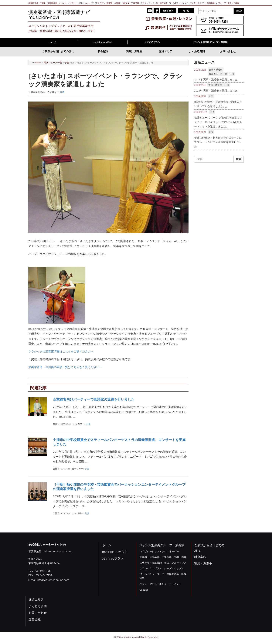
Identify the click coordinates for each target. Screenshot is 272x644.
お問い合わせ (228, 51)
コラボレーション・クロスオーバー (159, 551)
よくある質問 (197, 51)
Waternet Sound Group (58, 551)
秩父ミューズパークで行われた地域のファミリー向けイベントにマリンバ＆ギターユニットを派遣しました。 (218, 122)
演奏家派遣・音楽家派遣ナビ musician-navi (63, 15)
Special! (144, 590)
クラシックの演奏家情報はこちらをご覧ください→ (61, 351)
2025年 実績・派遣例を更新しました (216, 79)
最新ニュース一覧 (53, 63)
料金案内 (103, 51)
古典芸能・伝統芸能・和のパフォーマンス (163, 563)
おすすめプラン (152, 42)
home (38, 63)
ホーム (53, 42)
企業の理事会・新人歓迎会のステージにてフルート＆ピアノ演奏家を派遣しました (218, 142)
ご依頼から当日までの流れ (58, 51)
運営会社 (35, 619)
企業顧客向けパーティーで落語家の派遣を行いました (94, 399)
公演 (67, 63)
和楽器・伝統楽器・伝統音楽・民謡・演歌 (163, 557)
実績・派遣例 (134, 51)
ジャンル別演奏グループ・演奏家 (210, 42)
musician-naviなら (103, 42)
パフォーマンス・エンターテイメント (160, 584)
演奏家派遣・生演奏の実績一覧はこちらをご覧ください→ (65, 367)
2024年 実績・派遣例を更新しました (216, 90)
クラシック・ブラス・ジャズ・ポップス (162, 568)
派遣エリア (166, 51)
